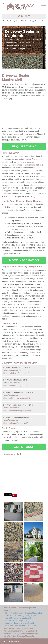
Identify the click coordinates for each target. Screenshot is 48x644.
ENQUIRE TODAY (24, 146)
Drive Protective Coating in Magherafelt (19, 636)
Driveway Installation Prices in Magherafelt (20, 631)
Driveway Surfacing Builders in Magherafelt (21, 633)
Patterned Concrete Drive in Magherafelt (21, 626)
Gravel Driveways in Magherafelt (18, 618)
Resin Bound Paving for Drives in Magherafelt (23, 613)
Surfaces (7, 610)
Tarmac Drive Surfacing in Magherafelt (21, 615)
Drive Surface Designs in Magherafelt (18, 628)
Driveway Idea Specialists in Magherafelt (20, 608)
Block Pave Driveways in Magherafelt (20, 621)
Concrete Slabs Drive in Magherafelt (20, 623)
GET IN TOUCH (24, 447)
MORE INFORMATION (24, 260)
